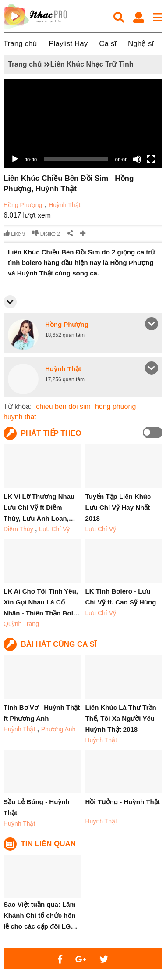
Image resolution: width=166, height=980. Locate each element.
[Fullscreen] (151, 159)
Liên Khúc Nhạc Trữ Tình (92, 64)
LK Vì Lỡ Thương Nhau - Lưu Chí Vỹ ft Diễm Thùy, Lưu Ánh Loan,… (41, 507)
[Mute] (137, 159)
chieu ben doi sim (63, 406)
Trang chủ (20, 44)
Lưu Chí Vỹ (54, 529)
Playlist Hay (68, 44)
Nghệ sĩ (141, 44)
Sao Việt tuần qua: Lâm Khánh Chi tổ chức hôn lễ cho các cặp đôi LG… (41, 915)
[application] (83, 123)
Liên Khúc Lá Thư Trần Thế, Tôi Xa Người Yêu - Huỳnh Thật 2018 (122, 718)
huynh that (20, 417)
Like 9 (14, 234)
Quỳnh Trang (21, 624)
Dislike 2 (46, 234)
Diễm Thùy (18, 529)
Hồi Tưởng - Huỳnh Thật (123, 802)
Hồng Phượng (23, 205)
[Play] (15, 159)
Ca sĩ (108, 44)
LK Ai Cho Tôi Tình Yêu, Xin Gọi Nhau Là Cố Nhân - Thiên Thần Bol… (42, 602)
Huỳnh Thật (64, 205)
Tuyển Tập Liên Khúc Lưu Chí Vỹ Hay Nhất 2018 (118, 507)
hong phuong (115, 406)
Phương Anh (58, 729)
